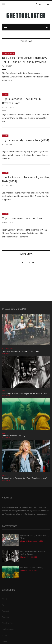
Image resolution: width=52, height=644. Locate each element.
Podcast (5, 611)
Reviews (5, 617)
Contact (5, 641)
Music (4, 391)
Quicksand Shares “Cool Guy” (14, 436)
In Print (5, 635)
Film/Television (8, 623)
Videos (4, 433)
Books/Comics (8, 629)
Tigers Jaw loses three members (22, 218)
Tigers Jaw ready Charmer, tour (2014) (26, 140)
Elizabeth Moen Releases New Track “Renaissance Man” (24, 478)
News (5, 95)
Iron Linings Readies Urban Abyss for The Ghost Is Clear (24, 394)
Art (3, 605)
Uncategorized (9, 53)
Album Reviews (7, 349)
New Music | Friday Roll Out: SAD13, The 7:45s (20, 351)
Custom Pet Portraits (10, 283)
